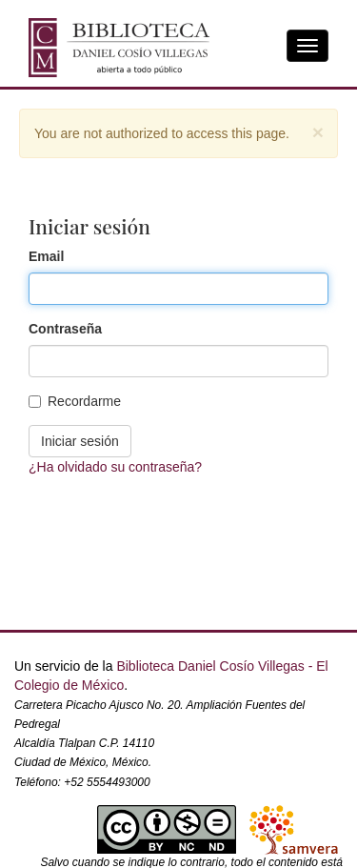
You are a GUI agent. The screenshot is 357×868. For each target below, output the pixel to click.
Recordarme (75, 401)
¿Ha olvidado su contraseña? (115, 467)
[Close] (318, 132)
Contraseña (65, 329)
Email (46, 256)
